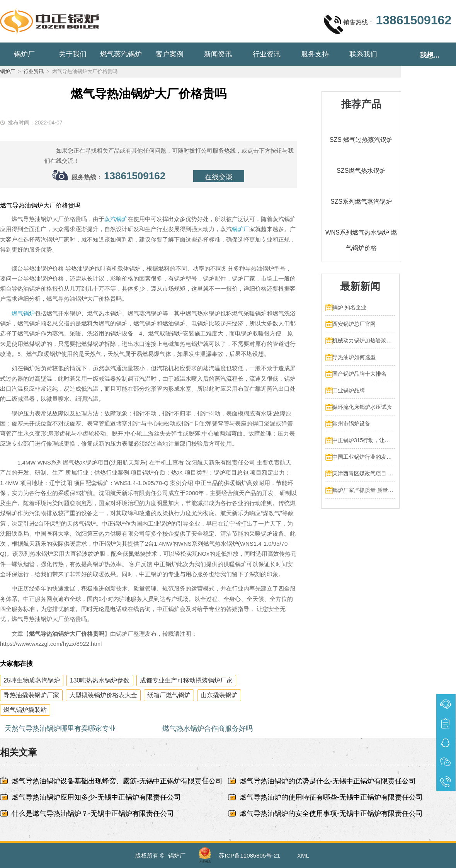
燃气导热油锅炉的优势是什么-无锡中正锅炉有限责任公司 (328, 781)
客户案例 (170, 54)
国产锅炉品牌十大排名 (359, 374)
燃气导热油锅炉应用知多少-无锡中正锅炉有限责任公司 (96, 797)
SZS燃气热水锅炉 (361, 171)
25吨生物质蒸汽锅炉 (32, 680)
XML (303, 855)
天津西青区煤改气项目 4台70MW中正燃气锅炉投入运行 (364, 473)
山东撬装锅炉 (219, 695)
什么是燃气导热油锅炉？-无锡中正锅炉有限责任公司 (93, 814)
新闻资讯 (218, 54)
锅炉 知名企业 (349, 307)
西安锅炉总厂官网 (354, 324)
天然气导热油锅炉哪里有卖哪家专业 (60, 728)
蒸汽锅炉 (116, 219)
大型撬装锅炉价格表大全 (103, 695)
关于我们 (73, 54)
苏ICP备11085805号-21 (249, 855)
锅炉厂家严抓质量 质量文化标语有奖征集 (364, 490)
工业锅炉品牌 (349, 390)
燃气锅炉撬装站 (25, 710)
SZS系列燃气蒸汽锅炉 (361, 202)
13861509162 (135, 176)
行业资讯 (267, 54)
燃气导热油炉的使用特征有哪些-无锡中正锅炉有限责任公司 (331, 797)
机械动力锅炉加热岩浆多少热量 (364, 340)
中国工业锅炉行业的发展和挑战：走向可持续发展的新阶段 (364, 457)
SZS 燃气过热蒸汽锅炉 (361, 140)
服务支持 (315, 54)
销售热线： (388, 24)
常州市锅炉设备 (351, 424)
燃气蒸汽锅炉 (121, 54)
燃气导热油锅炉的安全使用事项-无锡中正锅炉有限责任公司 (331, 814)
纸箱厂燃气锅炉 (169, 695)
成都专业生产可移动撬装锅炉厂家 (186, 680)
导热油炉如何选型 (354, 357)
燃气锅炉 (23, 313)
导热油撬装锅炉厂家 (31, 695)
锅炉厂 (24, 54)
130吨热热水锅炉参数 (100, 680)
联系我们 (363, 54)
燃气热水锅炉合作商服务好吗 (208, 728)
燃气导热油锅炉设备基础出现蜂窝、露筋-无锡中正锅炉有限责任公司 (117, 781)
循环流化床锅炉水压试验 (362, 407)
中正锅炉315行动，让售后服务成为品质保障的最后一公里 (364, 440)
